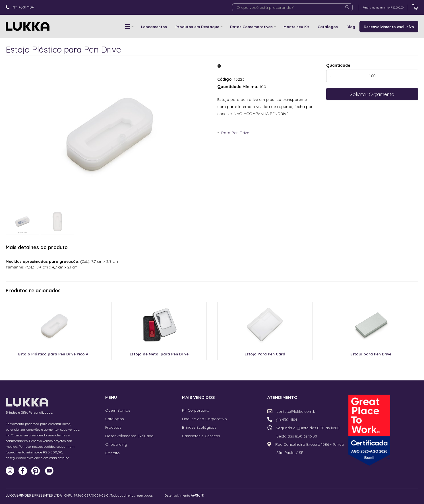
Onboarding (116, 444)
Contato (112, 453)
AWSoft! (197, 495)
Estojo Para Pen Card (265, 354)
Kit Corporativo (196, 410)
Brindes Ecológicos (199, 427)
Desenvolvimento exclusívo (389, 27)
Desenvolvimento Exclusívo (129, 436)
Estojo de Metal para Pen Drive (159, 354)
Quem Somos (118, 410)
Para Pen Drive (235, 133)
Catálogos (328, 27)
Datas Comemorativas (251, 27)
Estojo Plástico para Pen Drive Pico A (53, 354)
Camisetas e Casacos (201, 436)
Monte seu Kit (296, 27)
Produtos (113, 427)
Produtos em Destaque (197, 27)
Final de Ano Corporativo (204, 419)
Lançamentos (154, 27)
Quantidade (338, 65)
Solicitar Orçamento (372, 94)
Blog (351, 27)
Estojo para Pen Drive (371, 354)
